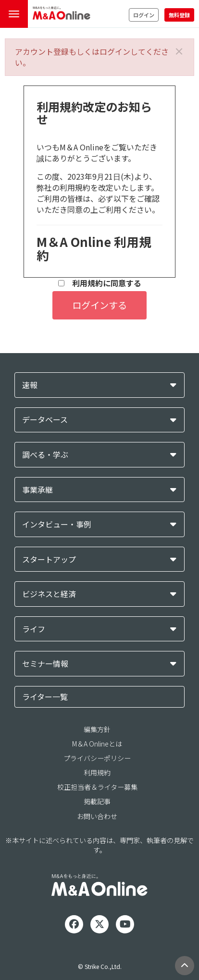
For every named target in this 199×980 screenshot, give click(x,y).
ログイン (144, 15)
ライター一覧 (45, 697)
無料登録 (179, 15)
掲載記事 (97, 801)
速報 (30, 385)
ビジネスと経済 (49, 594)
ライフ (34, 629)
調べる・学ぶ (45, 455)
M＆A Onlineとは (97, 744)
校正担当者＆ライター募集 (97, 787)
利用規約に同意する (100, 283)
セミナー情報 (45, 664)
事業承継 (37, 490)
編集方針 (97, 729)
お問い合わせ (97, 816)
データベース (45, 420)
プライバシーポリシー (97, 758)
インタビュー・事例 (57, 524)
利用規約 (97, 772)
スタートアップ (49, 559)
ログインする (99, 305)
